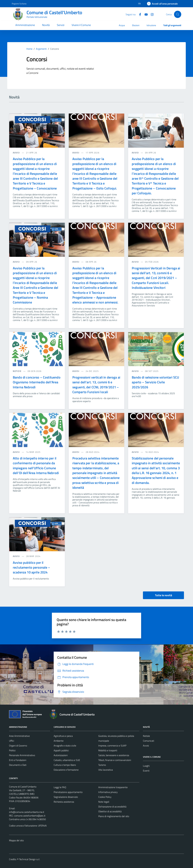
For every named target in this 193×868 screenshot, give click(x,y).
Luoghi (146, 766)
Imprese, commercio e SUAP (112, 746)
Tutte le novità (164, 595)
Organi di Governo (18, 746)
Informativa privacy (108, 792)
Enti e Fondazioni (18, 760)
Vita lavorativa (106, 770)
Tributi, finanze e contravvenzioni (115, 760)
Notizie (146, 736)
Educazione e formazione (66, 770)
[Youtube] (145, 14)
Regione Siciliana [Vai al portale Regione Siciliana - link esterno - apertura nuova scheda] (19, 4)
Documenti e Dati (18, 765)
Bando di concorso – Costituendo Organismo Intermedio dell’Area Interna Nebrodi (37, 382)
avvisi (17, 153)
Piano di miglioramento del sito (114, 816)
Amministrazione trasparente (113, 787)
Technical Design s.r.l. (30, 859)
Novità (46, 25)
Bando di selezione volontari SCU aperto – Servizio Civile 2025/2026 (155, 382)
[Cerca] (178, 14)
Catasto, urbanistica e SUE (67, 760)
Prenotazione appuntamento (68, 792)
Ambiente (59, 741)
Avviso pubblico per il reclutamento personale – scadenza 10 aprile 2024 (32, 567)
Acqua (122, 25)
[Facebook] (139, 14)
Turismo (102, 765)
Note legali (104, 802)
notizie (17, 371)
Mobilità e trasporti (108, 750)
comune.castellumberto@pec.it (30, 816)
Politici (12, 750)
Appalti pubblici (61, 750)
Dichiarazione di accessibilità (112, 807)
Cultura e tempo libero (65, 765)
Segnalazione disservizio (66, 797)
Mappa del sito (16, 840)
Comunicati (149, 741)
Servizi (61, 25)
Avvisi (146, 746)
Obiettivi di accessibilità (110, 811)
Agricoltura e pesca (63, 736)
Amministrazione (25, 25)
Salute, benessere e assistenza (114, 755)
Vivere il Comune (81, 25)
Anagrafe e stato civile (65, 746)
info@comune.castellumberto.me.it (27, 812)
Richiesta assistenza (64, 802)
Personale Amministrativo (22, 755)
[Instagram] (151, 14)
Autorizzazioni (61, 755)
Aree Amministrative (19, 736)
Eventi (146, 771)
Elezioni (136, 25)
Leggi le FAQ (60, 787)
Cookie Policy (105, 797)
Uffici (12, 741)
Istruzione (151, 25)
